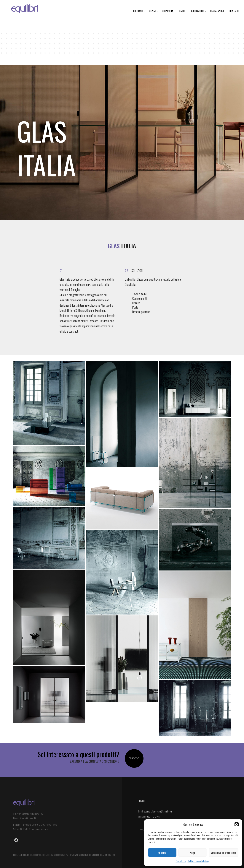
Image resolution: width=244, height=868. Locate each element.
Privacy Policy (144, 829)
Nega (193, 853)
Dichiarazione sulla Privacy (198, 861)
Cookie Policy (181, 861)
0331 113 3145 (153, 816)
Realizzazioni (217, 11)
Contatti (234, 11)
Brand (182, 11)
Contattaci (134, 758)
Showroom (167, 11)
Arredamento (199, 11)
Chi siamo (139, 11)
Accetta (162, 853)
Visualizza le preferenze (224, 853)
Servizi (153, 11)
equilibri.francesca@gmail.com (158, 811)
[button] (237, 824)
